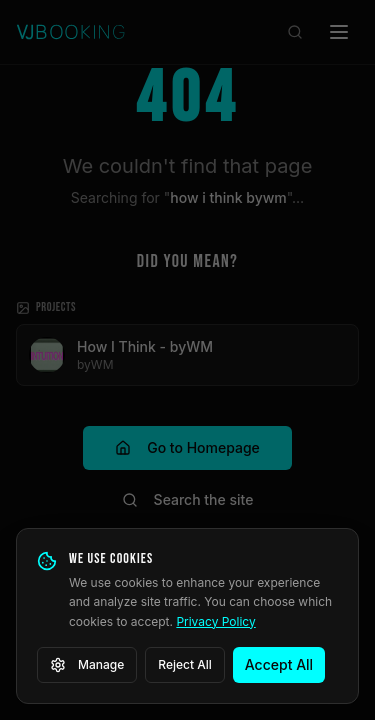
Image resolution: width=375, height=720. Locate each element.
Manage (87, 665)
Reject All (185, 664)
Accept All (279, 664)
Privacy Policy (215, 621)
